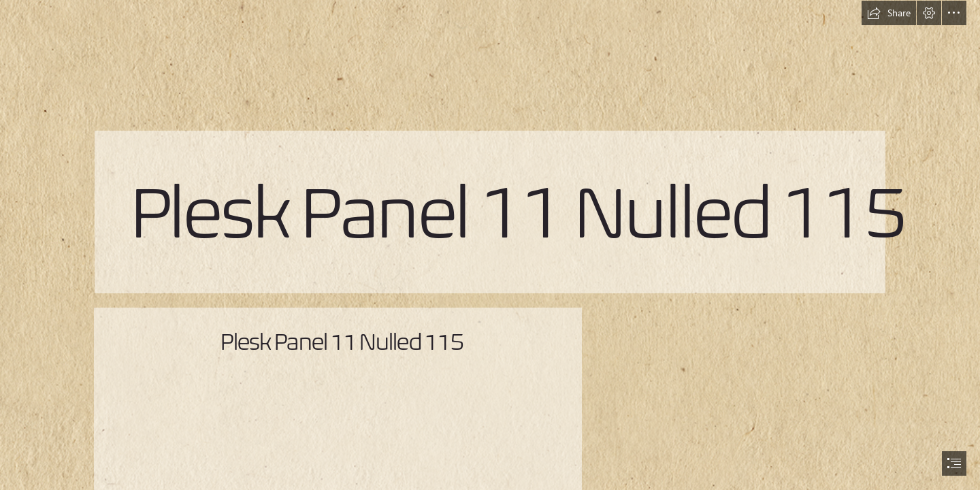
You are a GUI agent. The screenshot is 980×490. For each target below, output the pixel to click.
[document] (490, 245)
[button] (889, 13)
